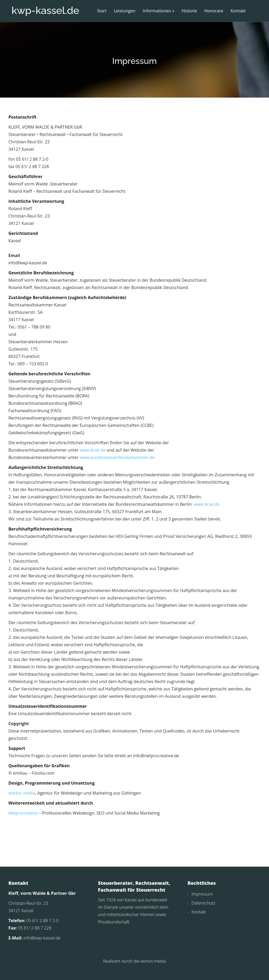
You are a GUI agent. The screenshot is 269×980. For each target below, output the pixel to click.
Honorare (214, 11)
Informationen (157, 11)
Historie (189, 11)
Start (102, 11)
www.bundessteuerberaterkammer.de (117, 468)
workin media (22, 803)
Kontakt (238, 11)
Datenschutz (203, 913)
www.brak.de (93, 460)
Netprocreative (23, 823)
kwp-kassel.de (45, 10)
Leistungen (125, 11)
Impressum (202, 904)
